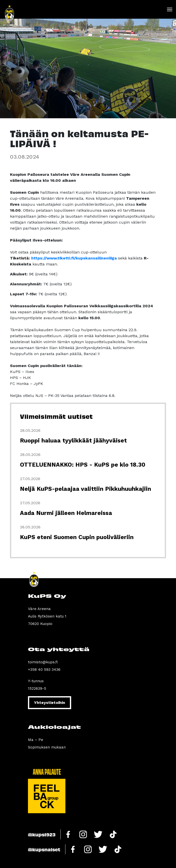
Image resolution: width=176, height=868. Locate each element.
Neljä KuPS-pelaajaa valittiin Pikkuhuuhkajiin (86, 489)
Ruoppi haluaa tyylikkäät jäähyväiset (73, 441)
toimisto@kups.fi (43, 662)
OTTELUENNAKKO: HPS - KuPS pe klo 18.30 (83, 465)
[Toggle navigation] (169, 9)
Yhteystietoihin (50, 703)
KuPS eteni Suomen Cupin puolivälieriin (77, 537)
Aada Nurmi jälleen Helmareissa (66, 513)
